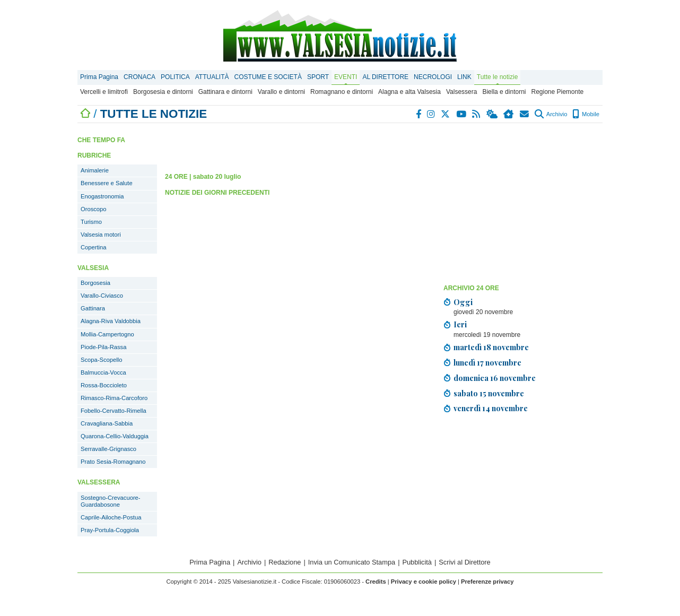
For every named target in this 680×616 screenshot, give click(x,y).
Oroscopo (94, 209)
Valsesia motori (101, 235)
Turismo (91, 222)
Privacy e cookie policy (424, 582)
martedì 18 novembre (491, 347)
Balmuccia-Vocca (103, 372)
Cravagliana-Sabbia (107, 423)
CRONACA (140, 77)
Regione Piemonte (557, 92)
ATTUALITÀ (212, 77)
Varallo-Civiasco (102, 296)
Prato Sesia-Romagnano (113, 462)
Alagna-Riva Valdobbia (111, 321)
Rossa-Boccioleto (104, 385)
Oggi (463, 302)
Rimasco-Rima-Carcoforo (114, 398)
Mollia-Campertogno (107, 334)
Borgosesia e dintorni (163, 92)
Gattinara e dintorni (225, 92)
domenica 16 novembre (495, 378)
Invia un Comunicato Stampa (352, 562)
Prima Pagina (99, 77)
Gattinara (93, 308)
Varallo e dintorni (281, 92)
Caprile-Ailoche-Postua (111, 517)
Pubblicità (417, 562)
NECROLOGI (433, 77)
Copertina (94, 247)
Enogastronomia (102, 196)
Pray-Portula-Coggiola (110, 530)
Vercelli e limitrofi (104, 92)
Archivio (551, 114)
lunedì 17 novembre (487, 362)
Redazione (285, 562)
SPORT (318, 77)
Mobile (586, 114)
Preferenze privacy (487, 582)
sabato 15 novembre (489, 393)
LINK (464, 77)
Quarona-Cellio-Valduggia (115, 436)
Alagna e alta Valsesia (409, 92)
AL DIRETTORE (385, 77)
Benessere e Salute (107, 183)
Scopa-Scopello (101, 360)
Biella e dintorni (504, 92)
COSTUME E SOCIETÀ (268, 77)
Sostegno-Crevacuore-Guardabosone (111, 501)
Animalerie (95, 170)
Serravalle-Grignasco (108, 449)
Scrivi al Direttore (464, 562)
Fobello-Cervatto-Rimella (114, 411)
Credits (376, 582)
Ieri (460, 324)
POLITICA (175, 77)
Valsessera (461, 92)
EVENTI (346, 77)
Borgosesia (95, 283)
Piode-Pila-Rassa (103, 347)
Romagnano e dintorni (342, 92)
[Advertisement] (523, 205)
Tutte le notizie (498, 77)
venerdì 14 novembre (491, 408)
